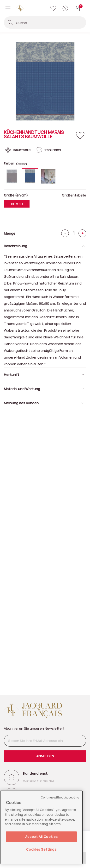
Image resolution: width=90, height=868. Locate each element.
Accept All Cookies (42, 837)
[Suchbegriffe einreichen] (10, 23)
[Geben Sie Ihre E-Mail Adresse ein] (45, 741)
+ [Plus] (82, 233)
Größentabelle (74, 195)
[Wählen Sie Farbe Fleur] (12, 176)
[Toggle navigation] (8, 8)
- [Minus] (65, 233)
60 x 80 (17, 204)
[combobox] (51, 22)
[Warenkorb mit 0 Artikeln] (77, 8)
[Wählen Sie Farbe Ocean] (30, 176)
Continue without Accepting (60, 797)
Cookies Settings (41, 849)
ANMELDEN (45, 756)
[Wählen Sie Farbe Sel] (48, 176)
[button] (65, 8)
